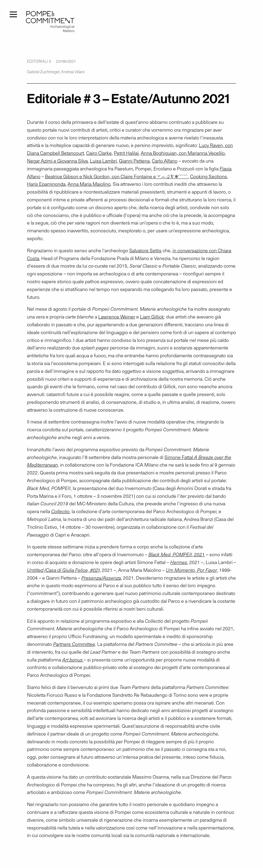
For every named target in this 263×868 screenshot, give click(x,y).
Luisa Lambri (103, 161)
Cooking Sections (208, 176)
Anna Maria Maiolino (89, 184)
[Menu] (13, 14)
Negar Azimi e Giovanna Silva (57, 161)
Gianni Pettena (134, 161)
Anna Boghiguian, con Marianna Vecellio (183, 153)
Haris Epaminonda (46, 184)
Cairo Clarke (99, 153)
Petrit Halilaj (126, 153)
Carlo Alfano (165, 161)
